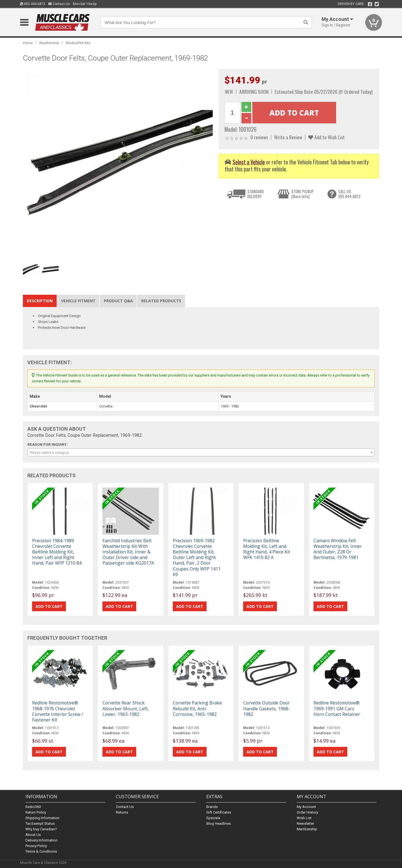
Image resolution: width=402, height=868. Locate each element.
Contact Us (59, 4)
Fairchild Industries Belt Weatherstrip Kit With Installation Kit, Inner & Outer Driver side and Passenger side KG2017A (128, 552)
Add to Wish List (326, 137)
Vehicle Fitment (78, 301)
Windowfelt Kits (78, 43)
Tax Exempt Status (40, 823)
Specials (213, 818)
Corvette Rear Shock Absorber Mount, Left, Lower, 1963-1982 (126, 708)
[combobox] (201, 452)
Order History (307, 812)
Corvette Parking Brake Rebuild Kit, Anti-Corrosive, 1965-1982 (197, 708)
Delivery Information (41, 840)
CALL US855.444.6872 (349, 194)
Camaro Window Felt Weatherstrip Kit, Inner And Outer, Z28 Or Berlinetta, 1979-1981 (338, 549)
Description (40, 301)
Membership (307, 829)
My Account (306, 807)
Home (28, 43)
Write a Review (288, 137)
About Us (33, 835)
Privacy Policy (36, 846)
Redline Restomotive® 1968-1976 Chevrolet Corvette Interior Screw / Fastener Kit (58, 711)
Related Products (161, 301)
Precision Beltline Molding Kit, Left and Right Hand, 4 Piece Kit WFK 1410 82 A (267, 549)
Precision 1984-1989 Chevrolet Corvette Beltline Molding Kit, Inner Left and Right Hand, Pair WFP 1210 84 (57, 552)
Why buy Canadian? (41, 829)
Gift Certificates (219, 812)
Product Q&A (118, 301)
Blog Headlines (219, 823)
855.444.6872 (33, 4)
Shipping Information (42, 818)
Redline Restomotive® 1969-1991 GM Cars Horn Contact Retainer (337, 708)
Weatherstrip (49, 43)
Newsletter (305, 823)
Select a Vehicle (249, 162)
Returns (122, 812)
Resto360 (33, 807)
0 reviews (259, 137)
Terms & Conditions (41, 851)
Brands (212, 807)
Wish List (304, 818)
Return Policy (36, 812)
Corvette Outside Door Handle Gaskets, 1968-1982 (266, 708)
